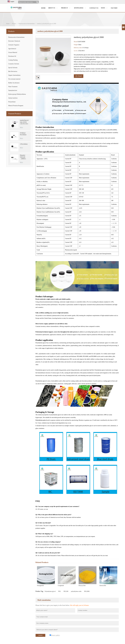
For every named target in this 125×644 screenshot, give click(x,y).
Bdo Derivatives (13, 71)
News (105, 8)
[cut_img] (38, 77)
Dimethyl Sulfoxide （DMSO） (23, 157)
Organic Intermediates (14, 75)
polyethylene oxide (76, 591)
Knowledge (80, 8)
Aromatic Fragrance (14, 45)
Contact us (94, 8)
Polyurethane (12, 102)
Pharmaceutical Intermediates (27, 24)
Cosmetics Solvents (14, 64)
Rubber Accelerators (14, 83)
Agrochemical (12, 49)
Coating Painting (13, 60)
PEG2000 (87, 591)
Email (79, 76)
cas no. (76, 51)
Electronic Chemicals (14, 41)
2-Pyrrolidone (24, 144)
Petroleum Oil (12, 56)
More (21, 128)
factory (114, 8)
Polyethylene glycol (50, 591)
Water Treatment (13, 87)
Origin (76, 45)
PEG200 (66, 591)
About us (53, 8)
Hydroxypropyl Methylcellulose (17, 94)
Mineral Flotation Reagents (16, 106)
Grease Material (13, 52)
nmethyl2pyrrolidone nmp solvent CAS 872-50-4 (24, 122)
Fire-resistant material (14, 79)
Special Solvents (13, 68)
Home (43, 8)
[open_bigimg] (53, 55)
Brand (76, 42)
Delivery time (78, 48)
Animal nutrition (13, 98)
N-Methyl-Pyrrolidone (23, 134)
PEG (60, 591)
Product (66, 8)
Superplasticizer (13, 90)
